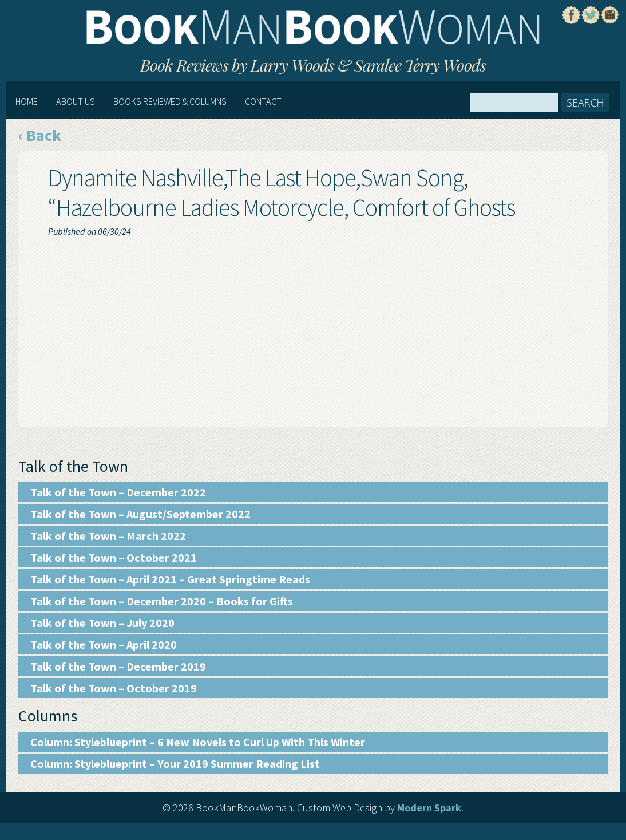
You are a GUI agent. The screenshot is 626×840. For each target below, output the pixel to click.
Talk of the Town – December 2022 (118, 492)
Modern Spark (429, 808)
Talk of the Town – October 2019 (114, 688)
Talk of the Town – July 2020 (102, 623)
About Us (76, 101)
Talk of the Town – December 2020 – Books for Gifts (162, 601)
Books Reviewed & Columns (170, 101)
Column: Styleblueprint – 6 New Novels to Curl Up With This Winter (198, 742)
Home (27, 101)
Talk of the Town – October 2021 (114, 557)
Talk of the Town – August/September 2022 (140, 514)
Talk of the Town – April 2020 (104, 644)
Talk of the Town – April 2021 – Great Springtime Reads (170, 579)
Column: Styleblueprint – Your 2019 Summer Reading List (175, 764)
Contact (263, 101)
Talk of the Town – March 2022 (108, 536)
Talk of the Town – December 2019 (118, 666)
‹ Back (40, 135)
